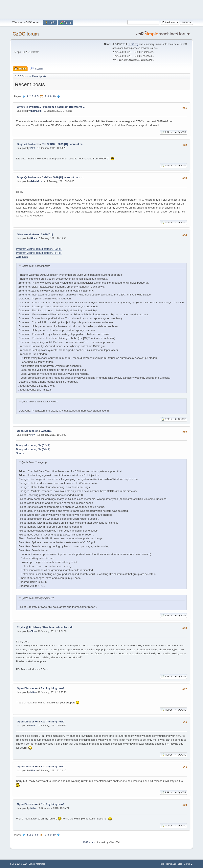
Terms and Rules (174, 864)
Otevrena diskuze (28, 234)
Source (20, 453)
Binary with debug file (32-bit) (33, 445)
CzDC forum (26, 34)
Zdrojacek (22, 257)
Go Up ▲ (188, 864)
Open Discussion (28, 431)
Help (162, 864)
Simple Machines (37, 864)
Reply (167, 132)
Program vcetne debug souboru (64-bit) (39, 253)
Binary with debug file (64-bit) (33, 449)
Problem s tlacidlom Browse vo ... (64, 107)
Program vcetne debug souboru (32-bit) (39, 249)
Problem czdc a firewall (58, 627)
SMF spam (89, 842)
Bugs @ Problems (28, 144)
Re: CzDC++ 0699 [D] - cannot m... (63, 144)
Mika (33, 692)
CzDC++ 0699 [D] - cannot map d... (63, 177)
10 (54, 96)
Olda (33, 631)
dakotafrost (37, 181)
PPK (33, 148)
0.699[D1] (47, 234)
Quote (180, 132)
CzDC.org (133, 44)
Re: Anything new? (53, 688)
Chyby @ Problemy (29, 107)
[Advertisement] (101, 9)
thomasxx (36, 111)
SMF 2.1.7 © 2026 (19, 864)
